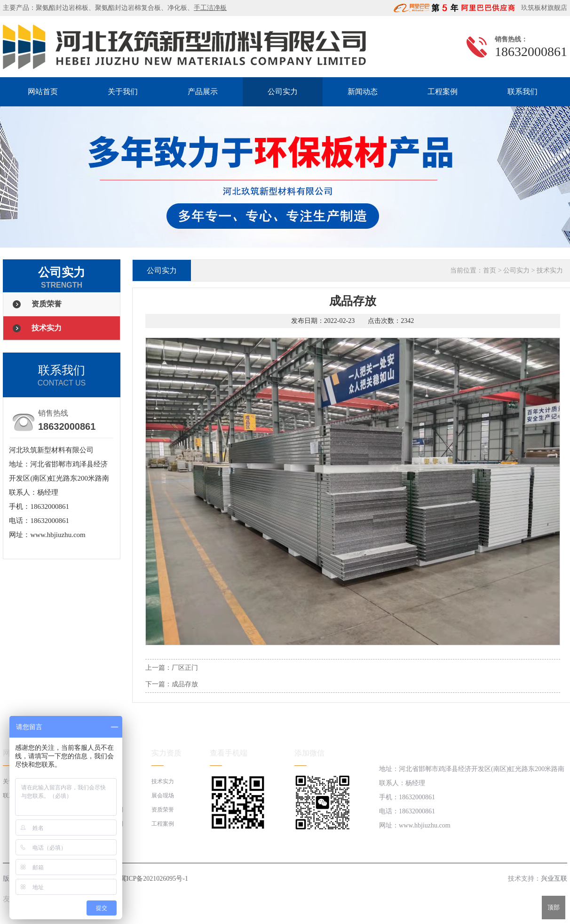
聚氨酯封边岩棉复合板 (128, 8)
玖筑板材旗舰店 (542, 8)
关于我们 (123, 92)
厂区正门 (185, 668)
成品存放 (185, 684)
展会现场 (163, 795)
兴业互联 (554, 879)
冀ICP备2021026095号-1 (154, 879)
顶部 (554, 907)
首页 (490, 270)
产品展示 (203, 92)
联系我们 (522, 92)
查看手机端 (229, 753)
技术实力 (47, 328)
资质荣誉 (47, 304)
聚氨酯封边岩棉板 (62, 8)
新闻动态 (363, 92)
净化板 (177, 8)
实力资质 (166, 753)
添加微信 (309, 753)
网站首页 (43, 92)
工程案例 (443, 92)
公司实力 (283, 92)
